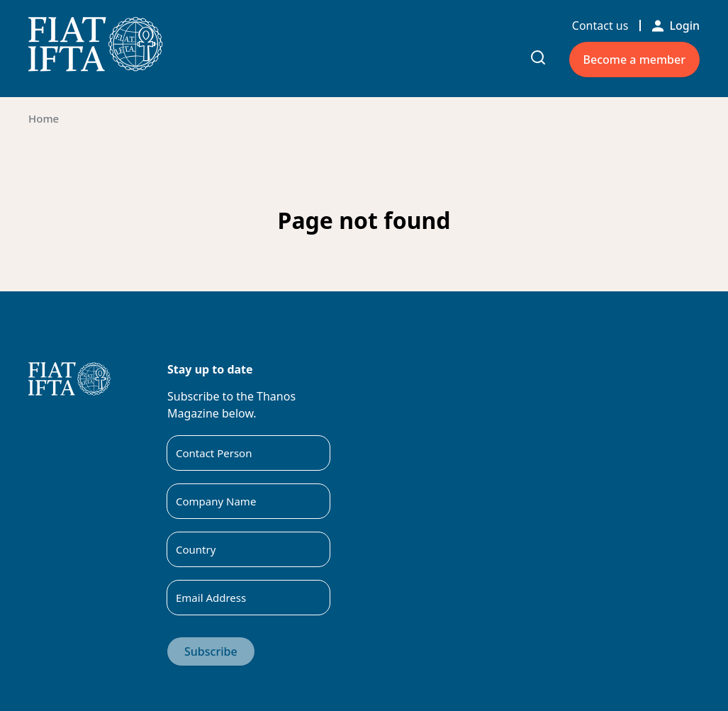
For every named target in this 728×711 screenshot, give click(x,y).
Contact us (600, 26)
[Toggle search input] (538, 57)
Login (676, 26)
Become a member (634, 60)
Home (44, 118)
